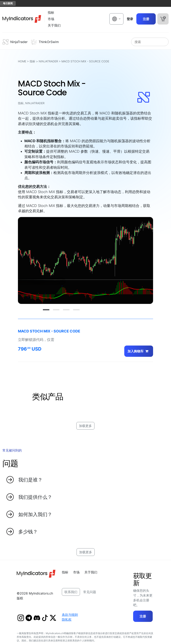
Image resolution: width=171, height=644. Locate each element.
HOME (22, 61)
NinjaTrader (48, 61)
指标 (32, 61)
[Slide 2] (56, 310)
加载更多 (85, 426)
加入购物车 (139, 351)
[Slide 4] (76, 310)
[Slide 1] (46, 310)
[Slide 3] (66, 310)
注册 (146, 19)
